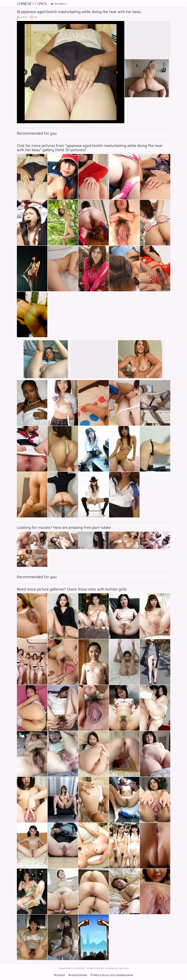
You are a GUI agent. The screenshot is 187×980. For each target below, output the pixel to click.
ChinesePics (32, 4)
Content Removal (78, 975)
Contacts (59, 975)
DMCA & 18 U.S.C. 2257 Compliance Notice (112, 975)
